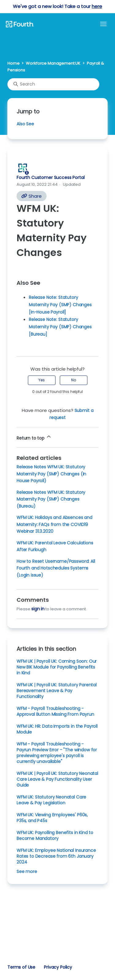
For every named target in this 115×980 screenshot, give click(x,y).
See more (27, 871)
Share (32, 196)
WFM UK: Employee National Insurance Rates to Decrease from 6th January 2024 (56, 856)
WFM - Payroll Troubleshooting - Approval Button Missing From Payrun (55, 711)
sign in (38, 609)
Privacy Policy (58, 967)
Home (13, 63)
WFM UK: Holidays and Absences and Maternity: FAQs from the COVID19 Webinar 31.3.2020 (54, 524)
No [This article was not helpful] (74, 380)
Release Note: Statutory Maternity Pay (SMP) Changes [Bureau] (60, 327)
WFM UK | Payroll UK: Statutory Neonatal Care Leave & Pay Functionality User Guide (57, 779)
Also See (25, 124)
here (97, 6)
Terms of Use (21, 967)
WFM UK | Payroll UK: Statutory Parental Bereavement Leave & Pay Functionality (57, 691)
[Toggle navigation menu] (103, 24)
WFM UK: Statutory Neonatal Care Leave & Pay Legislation (51, 800)
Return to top (34, 437)
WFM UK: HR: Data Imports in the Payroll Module (57, 729)
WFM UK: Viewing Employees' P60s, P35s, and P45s (52, 818)
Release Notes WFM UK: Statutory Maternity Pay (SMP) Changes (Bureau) (51, 499)
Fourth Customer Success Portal (50, 177)
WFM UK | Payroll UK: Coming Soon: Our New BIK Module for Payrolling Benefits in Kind (57, 667)
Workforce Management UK (53, 63)
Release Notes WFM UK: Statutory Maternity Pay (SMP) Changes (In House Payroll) (51, 474)
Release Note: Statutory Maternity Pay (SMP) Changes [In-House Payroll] (60, 305)
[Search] (53, 84)
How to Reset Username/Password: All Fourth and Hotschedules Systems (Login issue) (56, 568)
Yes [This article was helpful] (42, 380)
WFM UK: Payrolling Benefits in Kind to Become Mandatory (55, 835)
